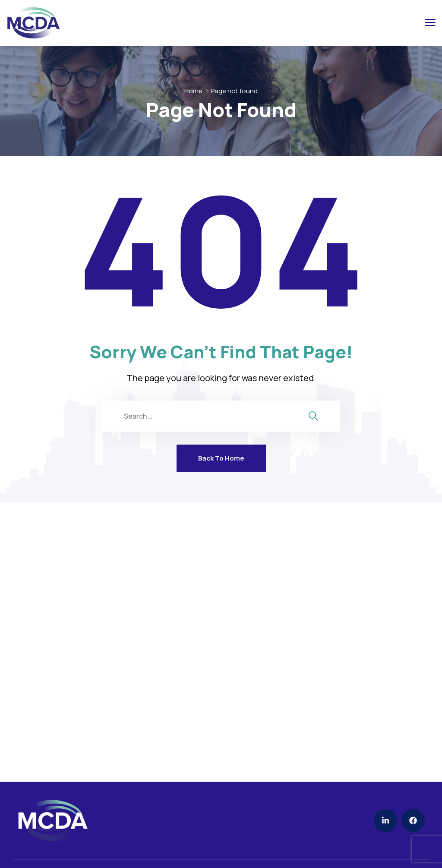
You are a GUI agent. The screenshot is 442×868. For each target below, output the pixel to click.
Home (193, 91)
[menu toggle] (430, 22)
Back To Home (221, 458)
